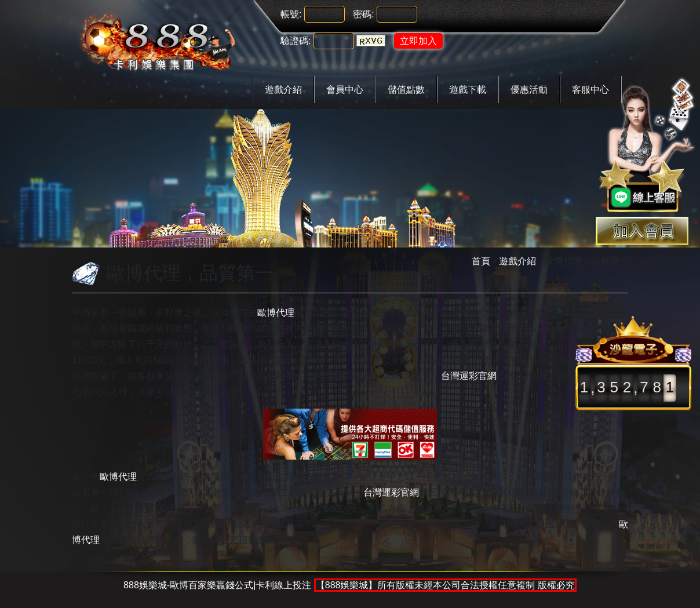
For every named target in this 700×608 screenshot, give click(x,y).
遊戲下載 (468, 90)
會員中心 (345, 90)
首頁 (481, 261)
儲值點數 (406, 90)
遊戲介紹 (283, 90)
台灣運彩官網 (469, 376)
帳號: (291, 14)
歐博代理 (276, 313)
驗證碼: (296, 41)
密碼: (363, 14)
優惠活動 (529, 90)
